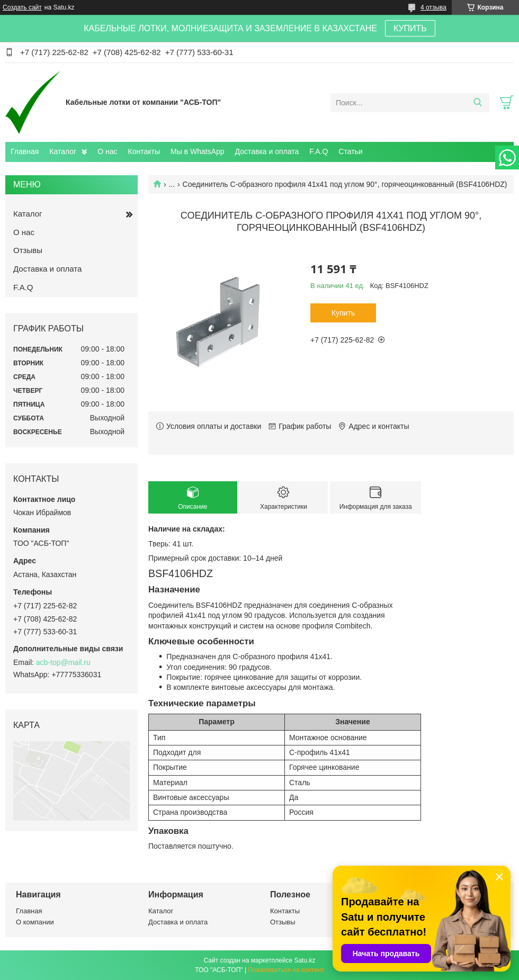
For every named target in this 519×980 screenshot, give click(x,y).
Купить (343, 313)
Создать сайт (22, 7)
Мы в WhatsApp (198, 151)
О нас (107, 151)
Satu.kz (305, 960)
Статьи (350, 151)
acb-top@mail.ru (63, 662)
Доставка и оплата (267, 151)
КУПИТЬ (410, 28)
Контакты (144, 151)
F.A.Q (319, 151)
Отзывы (28, 250)
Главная (25, 151)
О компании (35, 922)
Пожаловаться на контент (286, 970)
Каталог (63, 151)
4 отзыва (433, 7)
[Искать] (477, 103)
